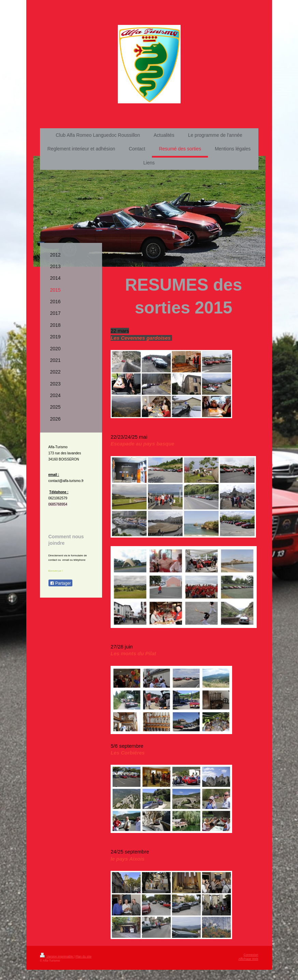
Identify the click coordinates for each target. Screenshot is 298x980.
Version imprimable (57, 956)
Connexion (251, 955)
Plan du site (83, 956)
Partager (60, 583)
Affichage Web (248, 959)
